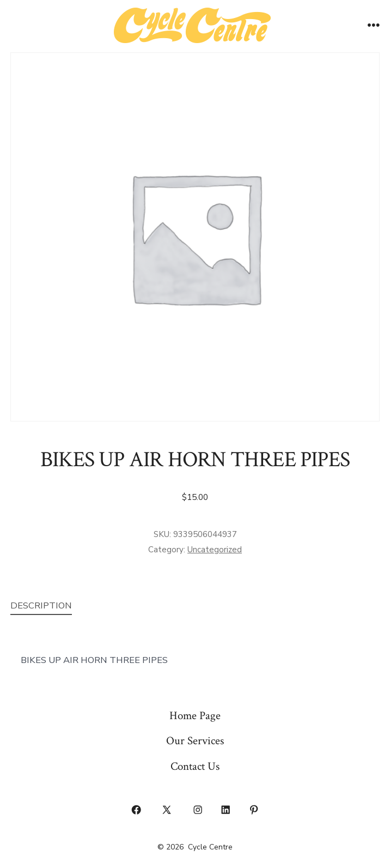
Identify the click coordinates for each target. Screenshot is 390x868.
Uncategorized (215, 550)
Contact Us (195, 766)
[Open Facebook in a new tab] (136, 810)
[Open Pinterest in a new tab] (254, 810)
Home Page (195, 716)
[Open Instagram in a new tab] (198, 810)
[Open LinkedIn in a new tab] (226, 810)
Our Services (195, 741)
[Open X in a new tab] (167, 810)
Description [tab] (41, 605)
